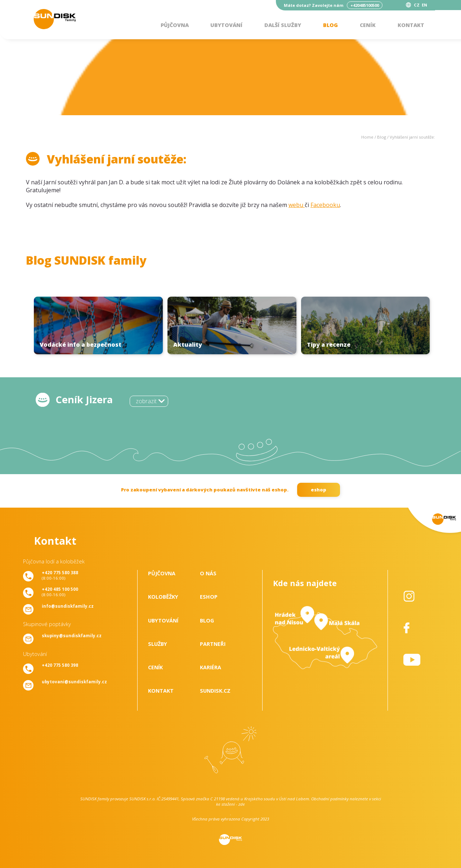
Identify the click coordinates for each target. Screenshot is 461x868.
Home (367, 137)
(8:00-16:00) (60, 575)
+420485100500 (365, 5)
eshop (319, 490)
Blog (330, 25)
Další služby (283, 25)
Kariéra (211, 667)
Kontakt (411, 25)
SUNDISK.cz (215, 691)
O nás (208, 573)
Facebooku (325, 205)
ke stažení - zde (230, 804)
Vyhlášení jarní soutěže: (412, 137)
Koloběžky (163, 597)
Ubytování (226, 25)
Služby (158, 644)
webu (297, 205)
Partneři (213, 644)
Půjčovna (175, 25)
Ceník (368, 25)
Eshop (209, 597)
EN (424, 5)
